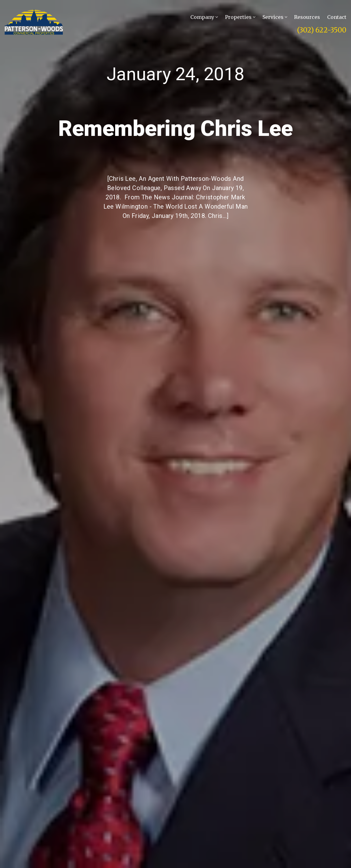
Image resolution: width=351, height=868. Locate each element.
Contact (337, 17)
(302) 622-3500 (322, 30)
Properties (240, 17)
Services (275, 17)
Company (204, 17)
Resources (307, 17)
